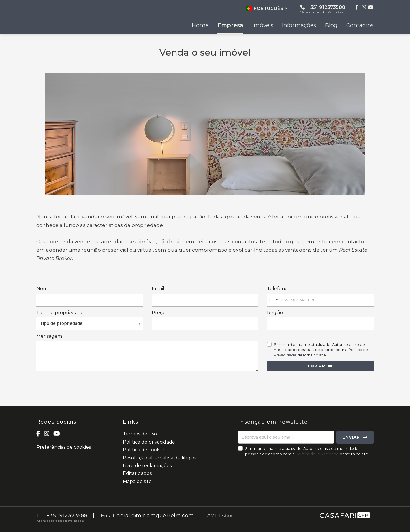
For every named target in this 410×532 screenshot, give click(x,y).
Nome (43, 289)
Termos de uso (140, 434)
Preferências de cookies (64, 447)
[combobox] (273, 300)
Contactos (360, 25)
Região (275, 313)
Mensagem (49, 336)
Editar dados (137, 473)
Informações (299, 25)
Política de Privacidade (318, 454)
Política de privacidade (149, 442)
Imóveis (263, 25)
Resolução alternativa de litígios (160, 458)
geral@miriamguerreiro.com (155, 516)
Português (267, 8)
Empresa (230, 25)
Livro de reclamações (147, 466)
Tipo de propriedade (60, 313)
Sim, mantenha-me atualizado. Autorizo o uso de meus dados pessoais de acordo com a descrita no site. (321, 350)
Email (158, 289)
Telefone (277, 289)
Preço (159, 313)
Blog (331, 25)
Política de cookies (144, 450)
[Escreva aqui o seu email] (286, 437)
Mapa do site (137, 481)
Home (200, 25)
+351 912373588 (323, 9)
